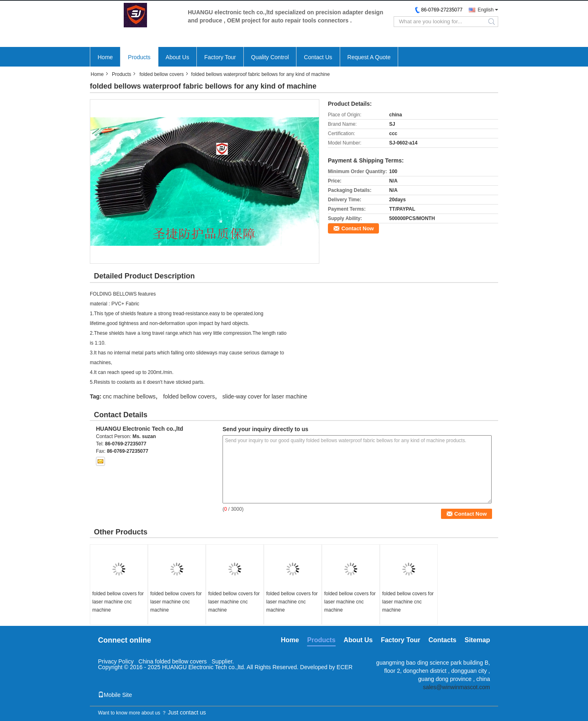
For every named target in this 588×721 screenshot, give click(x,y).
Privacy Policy (116, 661)
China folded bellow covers (173, 661)
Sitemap (477, 640)
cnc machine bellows (129, 396)
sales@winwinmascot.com (457, 687)
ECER (344, 667)
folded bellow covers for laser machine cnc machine (118, 602)
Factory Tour (220, 57)
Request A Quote (369, 57)
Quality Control (270, 57)
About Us (178, 57)
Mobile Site (115, 695)
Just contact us (187, 712)
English (486, 10)
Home (105, 57)
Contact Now (357, 228)
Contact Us (318, 57)
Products (139, 57)
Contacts (442, 640)
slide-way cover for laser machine (265, 396)
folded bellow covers (161, 74)
